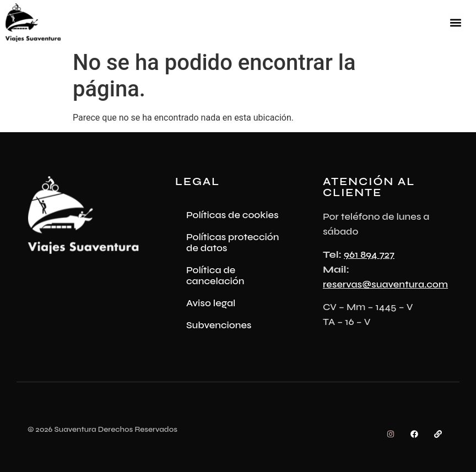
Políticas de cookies (232, 215)
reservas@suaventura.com (385, 284)
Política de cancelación (215, 275)
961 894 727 (369, 254)
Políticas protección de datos (232, 242)
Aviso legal (211, 303)
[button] (456, 23)
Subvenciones (219, 325)
